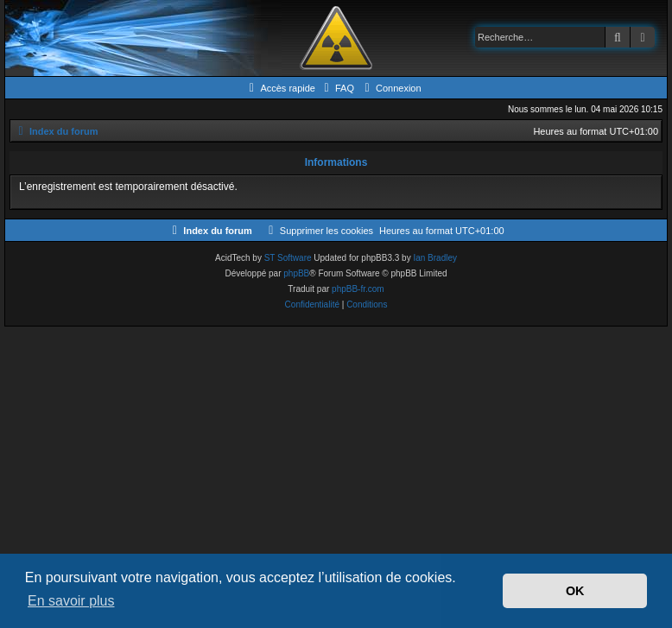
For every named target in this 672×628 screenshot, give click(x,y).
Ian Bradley (435, 258)
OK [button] (575, 591)
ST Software (288, 258)
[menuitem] (337, 88)
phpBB (296, 273)
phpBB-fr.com (358, 289)
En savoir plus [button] (71, 601)
